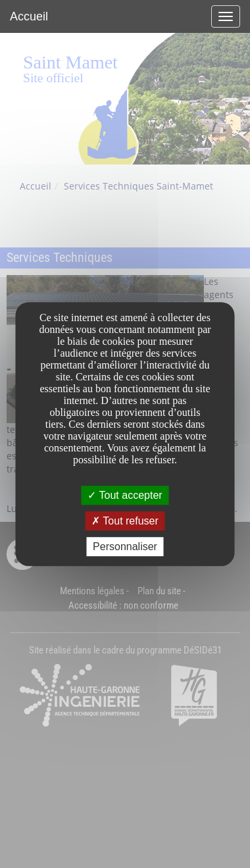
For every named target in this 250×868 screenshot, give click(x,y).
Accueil (29, 16)
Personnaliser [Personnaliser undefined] (125, 547)
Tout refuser (125, 521)
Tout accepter (125, 495)
